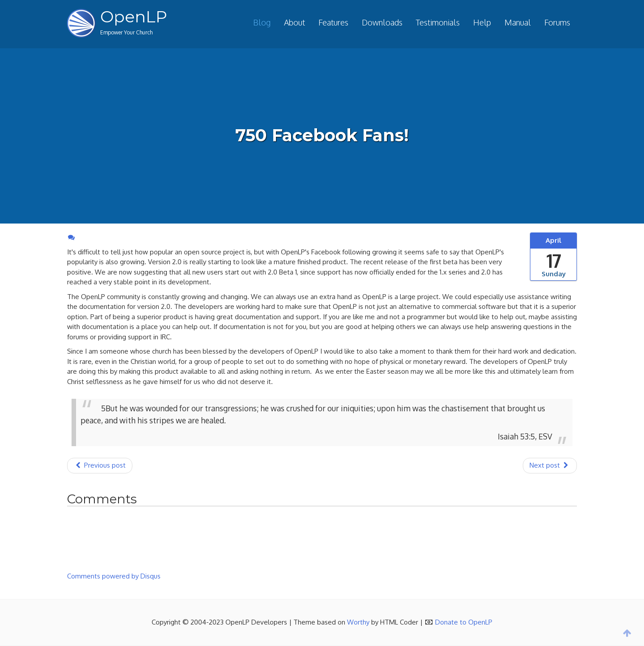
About (294, 22)
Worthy (358, 622)
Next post (550, 465)
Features (333, 22)
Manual (518, 22)
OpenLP (134, 17)
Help (482, 22)
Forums (557, 22)
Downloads (382, 22)
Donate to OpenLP (464, 622)
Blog (262, 22)
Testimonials (438, 22)
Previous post (100, 465)
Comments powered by (114, 576)
